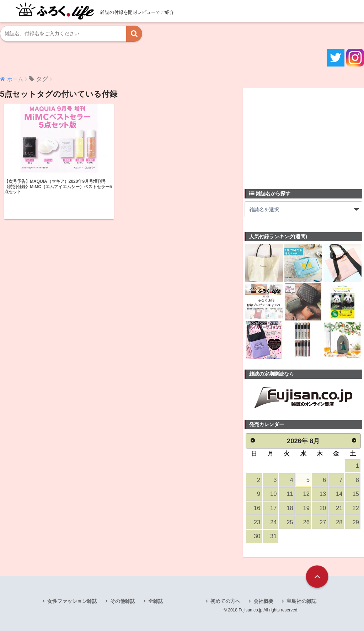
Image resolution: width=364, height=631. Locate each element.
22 (355, 508)
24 (273, 522)
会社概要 (263, 601)
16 (257, 508)
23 (257, 522)
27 (323, 522)
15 (355, 494)
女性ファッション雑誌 (72, 601)
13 (323, 494)
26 (306, 522)
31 (273, 536)
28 (339, 522)
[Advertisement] (298, 134)
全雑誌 (156, 601)
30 (257, 536)
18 (290, 508)
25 (290, 522)
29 (355, 522)
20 (323, 508)
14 (339, 494)
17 (273, 508)
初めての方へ (225, 601)
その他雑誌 (123, 601)
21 (339, 508)
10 (273, 494)
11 (290, 494)
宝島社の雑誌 (301, 601)
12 (306, 494)
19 (306, 508)
